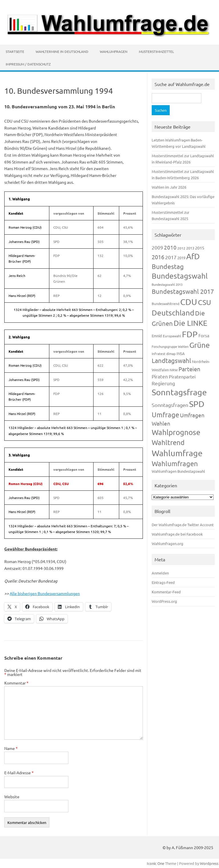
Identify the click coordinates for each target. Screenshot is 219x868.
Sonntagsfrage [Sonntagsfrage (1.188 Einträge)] (179, 392)
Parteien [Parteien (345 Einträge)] (189, 369)
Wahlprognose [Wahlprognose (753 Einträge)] (176, 432)
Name (11, 748)
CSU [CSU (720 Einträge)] (204, 302)
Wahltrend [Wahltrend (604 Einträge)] (168, 442)
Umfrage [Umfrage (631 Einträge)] (165, 415)
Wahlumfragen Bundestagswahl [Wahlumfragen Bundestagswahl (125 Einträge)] (178, 471)
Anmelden (160, 573)
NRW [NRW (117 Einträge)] (174, 370)
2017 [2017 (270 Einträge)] (171, 257)
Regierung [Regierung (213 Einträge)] (163, 383)
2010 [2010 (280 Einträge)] (170, 247)
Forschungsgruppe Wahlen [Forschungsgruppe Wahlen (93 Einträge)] (170, 346)
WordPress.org (164, 601)
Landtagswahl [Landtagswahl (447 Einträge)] (171, 360)
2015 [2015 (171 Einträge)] (200, 248)
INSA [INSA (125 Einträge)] (181, 353)
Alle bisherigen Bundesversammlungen (45, 593)
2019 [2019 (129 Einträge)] (181, 258)
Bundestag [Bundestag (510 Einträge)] (168, 266)
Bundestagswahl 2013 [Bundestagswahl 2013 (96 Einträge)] (167, 284)
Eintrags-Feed (163, 582)
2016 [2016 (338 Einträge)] (158, 257)
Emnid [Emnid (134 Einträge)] (157, 336)
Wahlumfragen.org (168, 543)
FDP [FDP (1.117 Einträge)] (190, 334)
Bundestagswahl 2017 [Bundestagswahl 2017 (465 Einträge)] (183, 291)
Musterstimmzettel (156, 51)
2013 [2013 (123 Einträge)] (190, 248)
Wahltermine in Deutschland (62, 51)
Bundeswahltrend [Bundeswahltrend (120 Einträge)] (166, 304)
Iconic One (156, 863)
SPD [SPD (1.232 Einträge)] (197, 404)
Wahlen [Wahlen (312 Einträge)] (161, 423)
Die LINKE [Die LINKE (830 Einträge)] (190, 323)
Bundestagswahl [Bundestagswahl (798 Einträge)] (180, 276)
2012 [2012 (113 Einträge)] (181, 248)
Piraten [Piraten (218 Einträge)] (160, 376)
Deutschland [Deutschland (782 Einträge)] (173, 313)
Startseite (15, 51)
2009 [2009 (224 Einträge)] (157, 247)
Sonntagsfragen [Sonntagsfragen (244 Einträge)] (170, 405)
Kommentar (16, 683)
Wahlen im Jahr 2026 (169, 187)
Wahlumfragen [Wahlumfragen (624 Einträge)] (175, 463)
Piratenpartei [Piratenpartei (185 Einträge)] (182, 376)
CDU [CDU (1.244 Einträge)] (189, 302)
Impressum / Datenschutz (28, 64)
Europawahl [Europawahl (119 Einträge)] (172, 336)
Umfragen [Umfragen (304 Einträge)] (192, 415)
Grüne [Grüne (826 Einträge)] (200, 345)
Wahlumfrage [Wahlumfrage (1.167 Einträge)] (177, 453)
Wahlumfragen (114, 51)
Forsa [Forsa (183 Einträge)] (204, 335)
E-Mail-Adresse (19, 773)
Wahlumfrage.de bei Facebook (177, 534)
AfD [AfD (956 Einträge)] (193, 256)
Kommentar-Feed (166, 592)
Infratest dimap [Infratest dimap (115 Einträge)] (164, 354)
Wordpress (209, 863)
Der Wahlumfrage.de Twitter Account (183, 525)
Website (12, 797)
